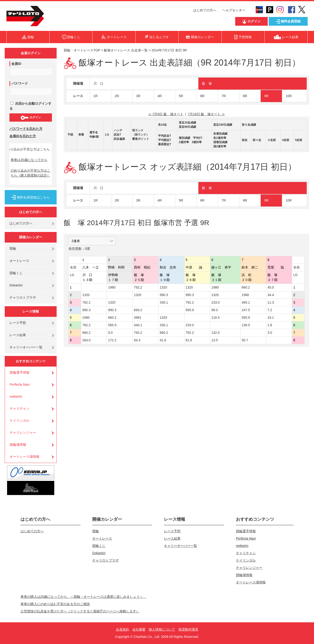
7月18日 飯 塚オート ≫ (206, 114)
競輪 (13, 248)
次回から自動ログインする (30, 106)
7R (224, 96)
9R (266, 96)
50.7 (245, 340)
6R (202, 96)
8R (245, 96)
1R (96, 96)
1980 (112, 287)
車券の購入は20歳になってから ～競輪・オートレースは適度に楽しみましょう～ (84, 597)
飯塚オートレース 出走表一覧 (126, 50)
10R (289, 96)
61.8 (189, 340)
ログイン (31, 118)
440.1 (138, 325)
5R (181, 96)
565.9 (190, 310)
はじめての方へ (205, 10)
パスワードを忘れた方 (26, 129)
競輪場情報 (18, 445)
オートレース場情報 (25, 457)
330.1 (164, 302)
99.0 (215, 310)
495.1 (246, 302)
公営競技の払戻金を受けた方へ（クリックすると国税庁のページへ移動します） (80, 611)
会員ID (16, 64)
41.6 (163, 340)
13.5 (215, 340)
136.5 (246, 325)
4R (160, 96)
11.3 (271, 302)
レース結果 (18, 335)
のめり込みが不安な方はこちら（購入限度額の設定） (30, 173)
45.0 (271, 287)
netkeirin (16, 396)
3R (138, 96)
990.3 (164, 295)
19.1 (271, 318)
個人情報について (162, 629)
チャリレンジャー (23, 433)
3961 (138, 318)
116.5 (216, 318)
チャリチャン (20, 409)
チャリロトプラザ (23, 297)
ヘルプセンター (234, 10)
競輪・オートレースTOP (82, 50)
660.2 (246, 287)
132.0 (216, 333)
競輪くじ (16, 273)
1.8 (270, 325)
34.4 (271, 295)
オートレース (19, 261)
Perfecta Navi (20, 384)
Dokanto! (16, 285)
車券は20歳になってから (29, 160)
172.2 (112, 340)
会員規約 (122, 629)
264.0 (86, 340)
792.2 (138, 287)
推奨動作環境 (188, 629)
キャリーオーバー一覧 (26, 347)
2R (117, 96)
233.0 (216, 302)
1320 (163, 287)
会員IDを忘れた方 (23, 136)
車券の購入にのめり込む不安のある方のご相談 (55, 604)
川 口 (98, 83)
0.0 (110, 333)
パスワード (20, 83)
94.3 (137, 340)
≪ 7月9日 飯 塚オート (166, 114)
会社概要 (139, 629)
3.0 (270, 333)
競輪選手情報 (20, 372)
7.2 (270, 310)
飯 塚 (207, 83)
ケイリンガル (20, 421)
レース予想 (18, 323)
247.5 (246, 310)
